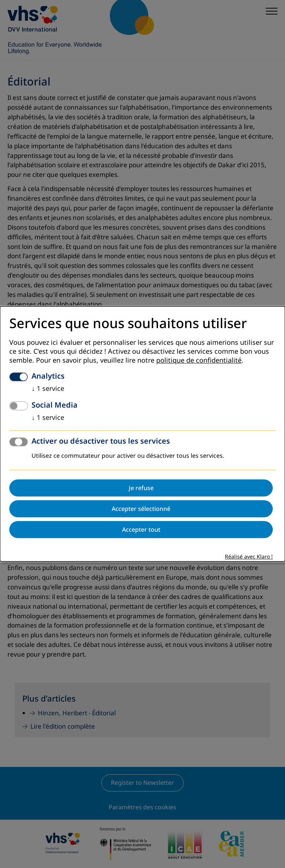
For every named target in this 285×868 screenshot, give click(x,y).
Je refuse (141, 488)
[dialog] (142, 434)
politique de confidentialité (199, 361)
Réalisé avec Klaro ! (249, 557)
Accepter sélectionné (141, 509)
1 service (48, 389)
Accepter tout (141, 530)
